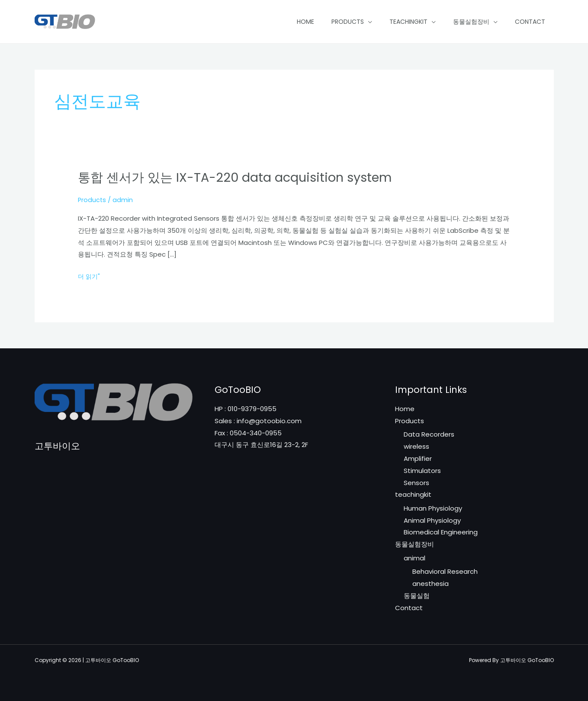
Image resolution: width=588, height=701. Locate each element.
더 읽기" (90, 277)
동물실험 (417, 596)
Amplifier (418, 458)
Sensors (416, 483)
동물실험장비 (471, 22)
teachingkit (408, 22)
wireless (416, 446)
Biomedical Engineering (441, 532)
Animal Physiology (432, 520)
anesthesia (431, 584)
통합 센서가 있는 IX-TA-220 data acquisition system (241, 177)
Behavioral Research (445, 572)
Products (348, 22)
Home (305, 22)
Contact (530, 22)
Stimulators (422, 471)
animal (414, 558)
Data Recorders (429, 434)
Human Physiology (433, 508)
